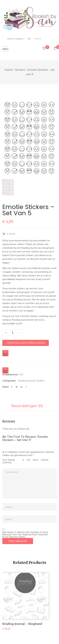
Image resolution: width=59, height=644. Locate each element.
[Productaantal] (12, 333)
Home (8, 70)
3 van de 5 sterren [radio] (36, 460)
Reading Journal (26, 381)
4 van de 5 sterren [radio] (45, 460)
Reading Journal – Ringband (22, 624)
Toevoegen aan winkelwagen (26, 343)
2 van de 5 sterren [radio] (29, 460)
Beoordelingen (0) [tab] (27, 406)
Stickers (20, 70)
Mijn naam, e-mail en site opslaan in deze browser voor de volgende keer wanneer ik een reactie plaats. (25, 534)
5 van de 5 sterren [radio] (7, 463)
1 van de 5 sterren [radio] (23, 460)
